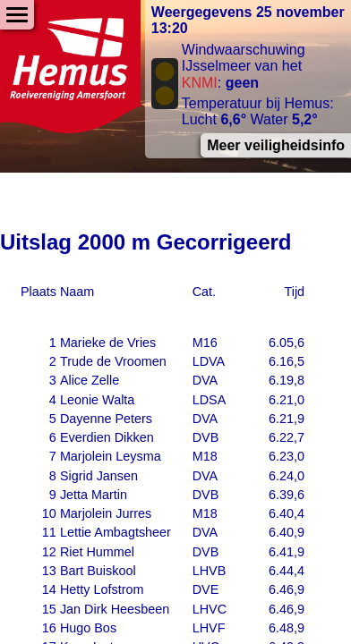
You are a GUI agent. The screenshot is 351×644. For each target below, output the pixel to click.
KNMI (200, 83)
